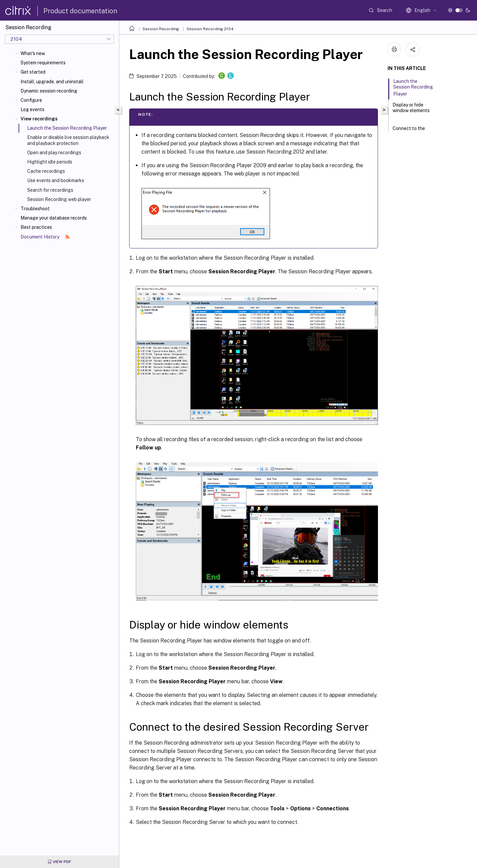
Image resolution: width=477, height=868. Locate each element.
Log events (32, 109)
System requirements (43, 63)
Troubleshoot (35, 209)
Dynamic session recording (49, 91)
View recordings (39, 119)
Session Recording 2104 (210, 29)
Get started (33, 72)
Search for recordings (50, 190)
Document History (45, 237)
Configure (31, 100)
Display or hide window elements (411, 111)
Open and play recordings (54, 153)
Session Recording (161, 29)
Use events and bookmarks (56, 180)
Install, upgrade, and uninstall (52, 82)
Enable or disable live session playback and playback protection (68, 140)
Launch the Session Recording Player (413, 88)
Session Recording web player (59, 199)
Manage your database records (54, 218)
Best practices (36, 227)
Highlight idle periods (50, 162)
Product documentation (80, 11)
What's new (33, 53)
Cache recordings (46, 171)
